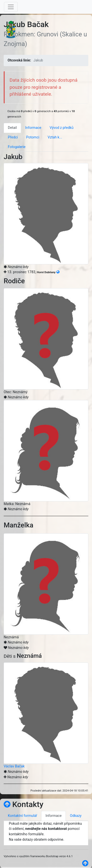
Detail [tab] (12, 128)
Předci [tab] (13, 137)
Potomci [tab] (33, 137)
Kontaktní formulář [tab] (22, 816)
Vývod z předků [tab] (61, 128)
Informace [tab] (33, 128)
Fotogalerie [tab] (17, 147)
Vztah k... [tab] (55, 137)
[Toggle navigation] (11, 7)
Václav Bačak (14, 766)
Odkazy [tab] (76, 816)
